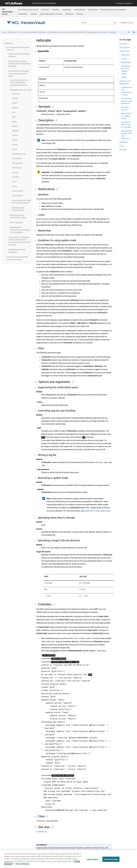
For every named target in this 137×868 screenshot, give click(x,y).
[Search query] (98, 23)
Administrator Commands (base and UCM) (67, 32)
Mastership (126, 62)
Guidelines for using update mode (97, 511)
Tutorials (33, 14)
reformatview (17, 163)
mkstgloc (16, 131)
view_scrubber (18, 191)
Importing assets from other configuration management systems (19, 83)
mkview (15, 135)
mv (46, 832)
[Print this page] (134, 32)
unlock (15, 186)
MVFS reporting (16, 223)
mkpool (15, 126)
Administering (79, 10)
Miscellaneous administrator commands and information (20, 230)
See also (123, 149)
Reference (69, 14)
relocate (113, 32)
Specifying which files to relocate (126, 124)
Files (121, 146)
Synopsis (123, 44)
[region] (68, 859)
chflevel (15, 98)
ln (37, 832)
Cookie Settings (92, 859)
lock (14, 112)
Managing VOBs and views (98, 32)
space (14, 182)
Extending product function (51, 14)
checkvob (16, 94)
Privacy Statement (22, 864)
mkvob (15, 140)
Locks (124, 59)
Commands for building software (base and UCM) (20, 64)
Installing (55, 10)
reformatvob (17, 168)
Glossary (80, 14)
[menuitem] (28, 10)
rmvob (14, 149)
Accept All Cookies (111, 859)
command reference (31, 32)
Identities (125, 55)
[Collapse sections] (129, 32)
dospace (15, 108)
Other (124, 77)
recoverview (17, 158)
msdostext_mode (19, 154)
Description (125, 47)
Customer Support (124, 3)
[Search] (115, 23)
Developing (93, 10)
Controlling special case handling (127, 101)
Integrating (23, 14)
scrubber (15, 177)
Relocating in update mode (126, 116)
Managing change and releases (113, 10)
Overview (45, 10)
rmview (15, 145)
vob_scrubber (17, 195)
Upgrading (66, 10)
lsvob (14, 117)
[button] (4, 43)
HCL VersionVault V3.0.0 (7, 12)
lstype (14, 121)
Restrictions (125, 51)
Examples (124, 142)
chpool (15, 103)
